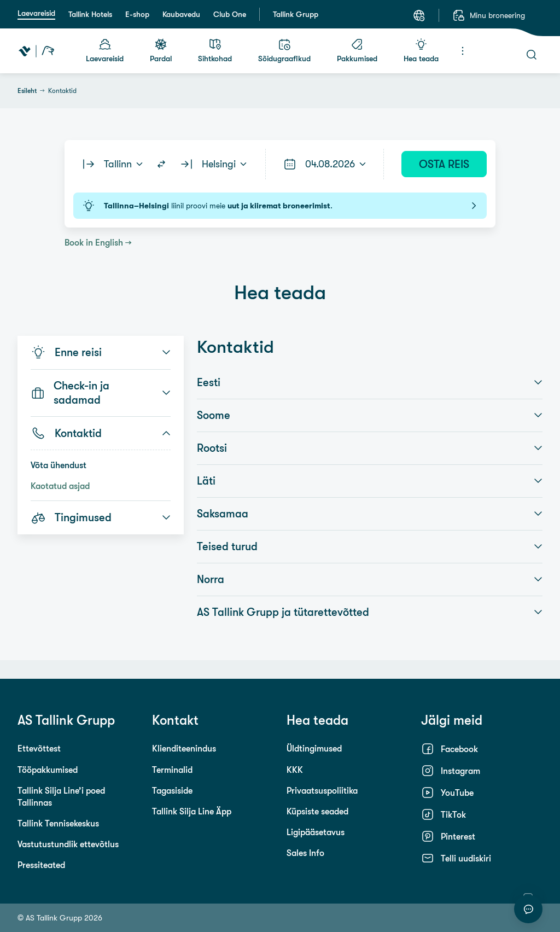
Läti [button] (370, 481)
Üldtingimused (314, 748)
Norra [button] (370, 579)
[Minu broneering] (489, 15)
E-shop (137, 14)
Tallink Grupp (296, 14)
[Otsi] (532, 55)
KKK (295, 770)
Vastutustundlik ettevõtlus (68, 844)
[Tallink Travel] (36, 51)
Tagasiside (172, 790)
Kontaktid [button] (101, 433)
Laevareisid (36, 13)
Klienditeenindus (184, 748)
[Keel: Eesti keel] (419, 15)
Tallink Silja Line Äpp (192, 811)
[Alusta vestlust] (528, 909)
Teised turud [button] (370, 546)
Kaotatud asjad (60, 486)
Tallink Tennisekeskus (58, 823)
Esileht (27, 91)
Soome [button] (370, 415)
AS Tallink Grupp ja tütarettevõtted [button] (370, 612)
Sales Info (305, 853)
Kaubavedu (181, 14)
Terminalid (172, 770)
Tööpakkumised (48, 770)
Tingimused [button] (101, 517)
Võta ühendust (59, 465)
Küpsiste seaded (317, 811)
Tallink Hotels (90, 14)
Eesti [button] (370, 382)
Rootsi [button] (370, 448)
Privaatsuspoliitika (322, 790)
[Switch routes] (161, 164)
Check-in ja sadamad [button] (101, 393)
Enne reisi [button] (101, 352)
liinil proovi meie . (280, 206)
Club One (230, 14)
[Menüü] (463, 51)
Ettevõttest (39, 748)
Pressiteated (41, 865)
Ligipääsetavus (316, 832)
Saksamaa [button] (370, 514)
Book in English (94, 242)
